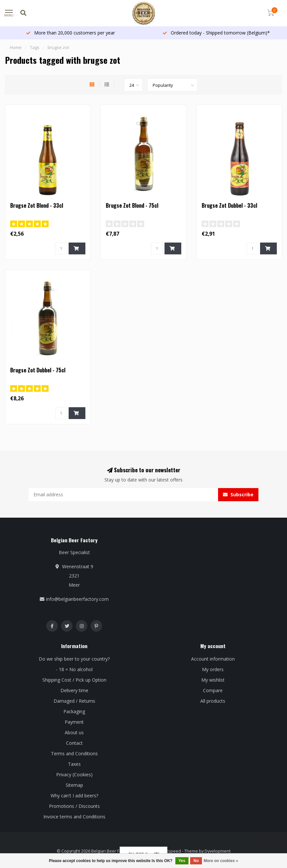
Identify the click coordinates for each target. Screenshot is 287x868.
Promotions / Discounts (74, 806)
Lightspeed (170, 851)
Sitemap (74, 785)
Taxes (74, 764)
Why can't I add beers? (74, 796)
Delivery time (74, 690)
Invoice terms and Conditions (74, 817)
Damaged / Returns (74, 701)
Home (16, 47)
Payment (74, 722)
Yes (182, 861)
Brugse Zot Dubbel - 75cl (38, 370)
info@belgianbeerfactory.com (77, 599)
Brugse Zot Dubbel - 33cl (229, 205)
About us (74, 732)
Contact (74, 743)
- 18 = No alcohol (74, 669)
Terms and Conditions (74, 753)
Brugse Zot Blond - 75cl (132, 205)
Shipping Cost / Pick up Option (74, 680)
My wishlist (213, 680)
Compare (213, 690)
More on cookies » (221, 861)
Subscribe (238, 494)
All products (213, 701)
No (196, 861)
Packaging (74, 711)
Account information (213, 659)
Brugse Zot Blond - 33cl (37, 205)
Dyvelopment (218, 851)
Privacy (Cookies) (74, 774)
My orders (213, 669)
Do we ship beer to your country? (74, 659)
